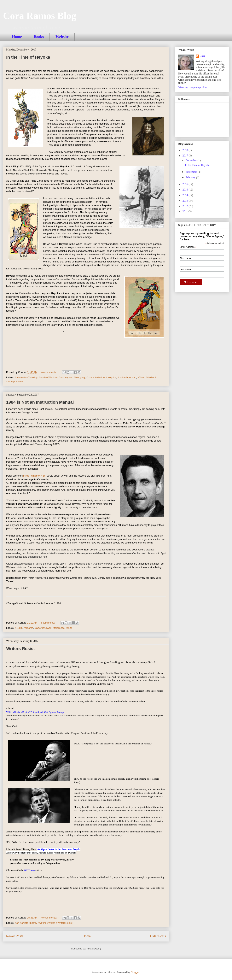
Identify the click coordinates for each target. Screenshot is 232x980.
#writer (20, 381)
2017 (186, 156)
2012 (186, 206)
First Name (185, 258)
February (191, 177)
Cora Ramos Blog (40, 16)
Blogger (135, 972)
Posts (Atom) (94, 949)
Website (62, 37)
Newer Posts (15, 936)
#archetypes (66, 377)
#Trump (10, 381)
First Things (34, 476)
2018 (186, 150)
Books (39, 37)
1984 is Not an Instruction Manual (40, 402)
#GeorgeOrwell (43, 628)
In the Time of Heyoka (28, 57)
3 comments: (48, 623)
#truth (69, 628)
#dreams (28, 628)
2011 (186, 211)
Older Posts (158, 936)
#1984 (19, 628)
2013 (186, 201)
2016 (186, 184)
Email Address (188, 247)
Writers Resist (20, 649)
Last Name (185, 269)
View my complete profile (192, 87)
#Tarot (141, 377)
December (191, 160)
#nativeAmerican (127, 377)
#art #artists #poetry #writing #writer (35, 923)
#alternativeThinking (26, 377)
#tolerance (59, 628)
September (192, 172)
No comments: (49, 372)
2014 (186, 195)
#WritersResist (64, 923)
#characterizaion (95, 377)
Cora (203, 56)
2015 (186, 190)
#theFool (151, 377)
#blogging (79, 377)
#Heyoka (111, 377)
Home (17, 37)
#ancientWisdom (48, 377)
